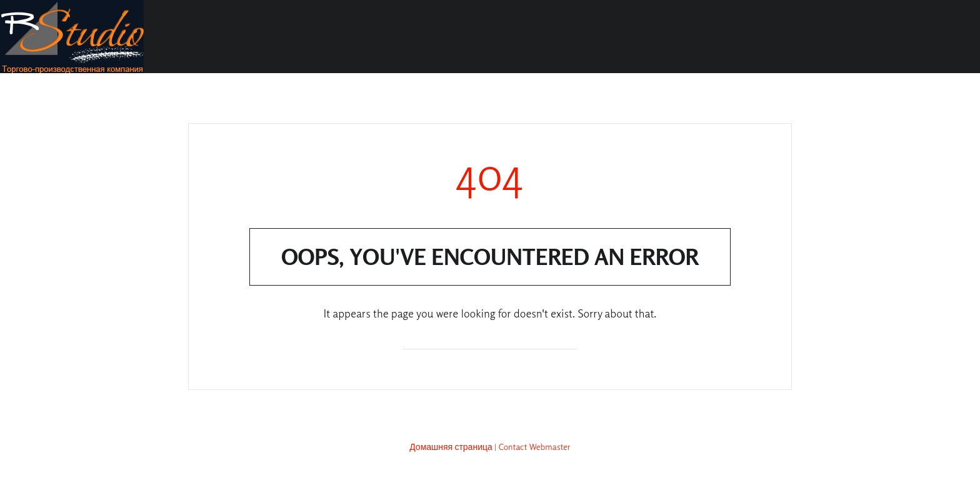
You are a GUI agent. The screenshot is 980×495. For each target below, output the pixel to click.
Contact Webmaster (535, 447)
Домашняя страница (451, 447)
